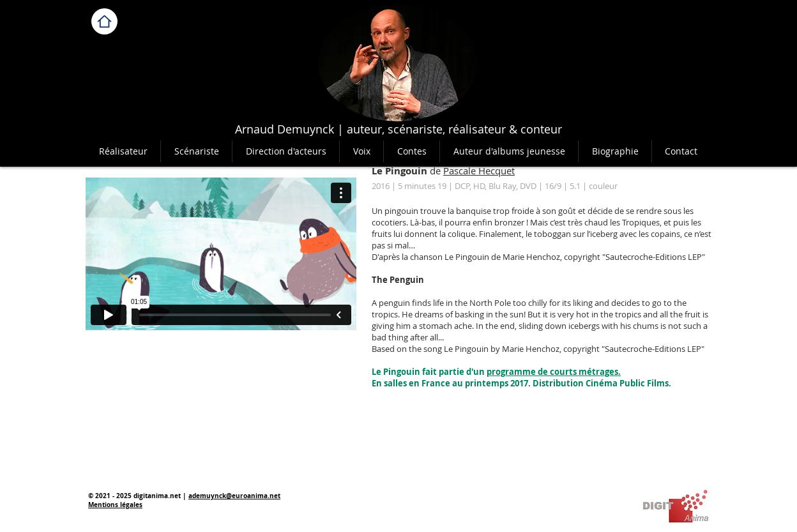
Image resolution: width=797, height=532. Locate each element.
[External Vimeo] (221, 254)
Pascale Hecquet (479, 171)
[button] (411, 151)
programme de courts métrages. (554, 372)
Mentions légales (115, 505)
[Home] (104, 21)
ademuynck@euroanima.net (234, 496)
